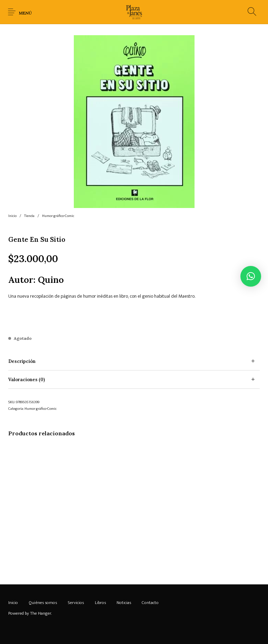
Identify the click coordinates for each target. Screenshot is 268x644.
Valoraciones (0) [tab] (27, 380)
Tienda (29, 216)
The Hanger (41, 613)
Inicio (12, 216)
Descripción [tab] (22, 361)
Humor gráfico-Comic (58, 216)
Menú (25, 13)
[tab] (134, 361)
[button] (251, 276)
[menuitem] (13, 603)
